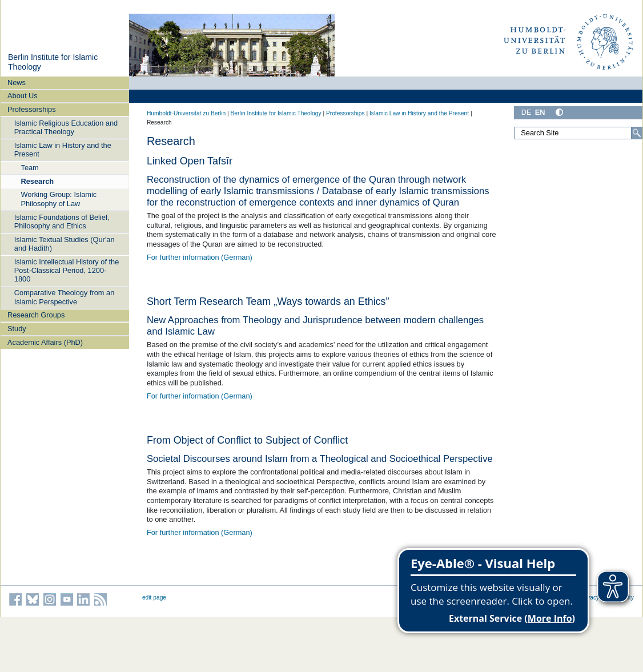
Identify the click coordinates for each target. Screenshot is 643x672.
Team (29, 168)
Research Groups (36, 315)
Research (37, 181)
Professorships (32, 109)
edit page (154, 597)
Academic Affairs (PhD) (45, 342)
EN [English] (540, 112)
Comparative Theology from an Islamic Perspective (64, 297)
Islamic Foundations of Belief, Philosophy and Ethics (62, 222)
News (17, 83)
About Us (23, 96)
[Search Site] (578, 133)
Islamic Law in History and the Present (63, 150)
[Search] (637, 133)
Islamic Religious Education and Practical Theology (66, 127)
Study (17, 329)
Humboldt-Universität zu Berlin (186, 113)
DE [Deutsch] (527, 112)
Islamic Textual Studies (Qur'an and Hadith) (65, 244)
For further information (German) (200, 257)
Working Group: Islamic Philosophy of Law (59, 199)
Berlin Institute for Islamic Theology (276, 113)
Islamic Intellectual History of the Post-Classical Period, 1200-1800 (67, 271)
